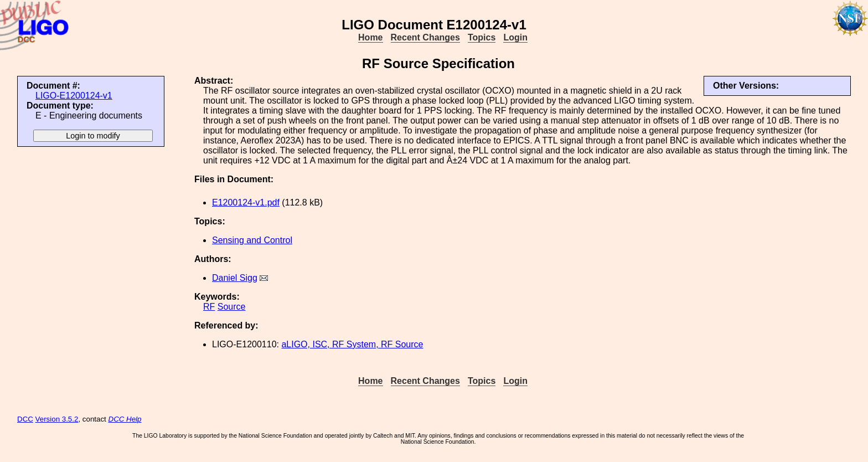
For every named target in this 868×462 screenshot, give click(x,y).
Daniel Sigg (235, 278)
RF (209, 307)
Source (232, 307)
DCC (25, 419)
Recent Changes (425, 37)
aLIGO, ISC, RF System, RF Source (352, 344)
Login (515, 37)
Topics (482, 37)
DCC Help (125, 419)
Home (370, 37)
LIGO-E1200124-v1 (74, 96)
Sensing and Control (252, 240)
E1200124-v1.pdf (246, 202)
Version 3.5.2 (57, 419)
